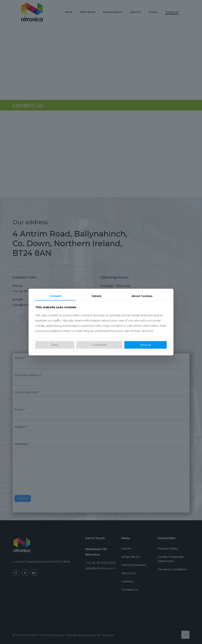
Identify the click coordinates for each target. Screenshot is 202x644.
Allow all (146, 345)
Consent (56, 296)
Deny (55, 345)
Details (97, 296)
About (142, 296)
